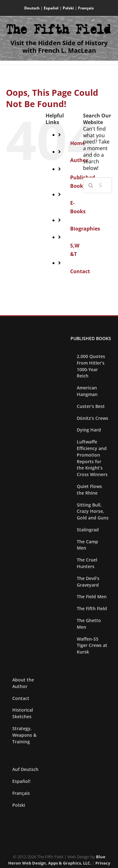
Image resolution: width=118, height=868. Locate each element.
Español (51, 8)
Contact (80, 271)
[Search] (91, 185)
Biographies (85, 229)
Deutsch (32, 8)
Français (86, 8)
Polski (68, 8)
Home (78, 143)
